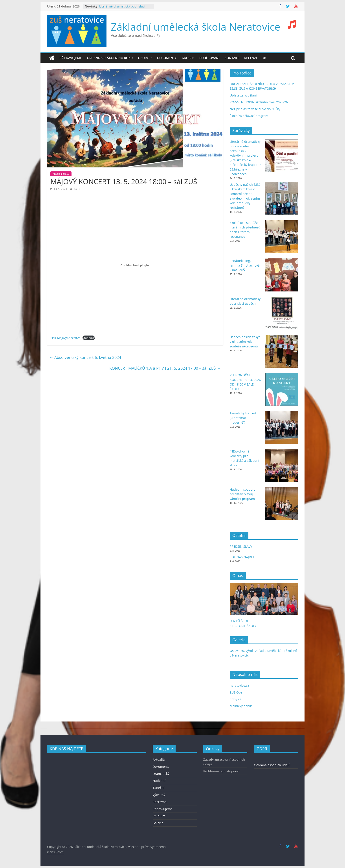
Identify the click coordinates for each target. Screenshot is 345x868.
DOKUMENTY (167, 58)
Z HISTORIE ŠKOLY (243, 626)
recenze (251, 58)
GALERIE (188, 58)
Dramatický (161, 774)
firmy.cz (235, 699)
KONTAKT (232, 58)
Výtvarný (159, 795)
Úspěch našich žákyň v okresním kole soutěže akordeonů (245, 342)
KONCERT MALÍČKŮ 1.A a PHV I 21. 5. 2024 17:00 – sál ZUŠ (165, 368)
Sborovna (160, 802)
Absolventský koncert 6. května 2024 (85, 357)
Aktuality (159, 759)
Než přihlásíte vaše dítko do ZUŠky (255, 109)
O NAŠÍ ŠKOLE (240, 621)
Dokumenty (161, 767)
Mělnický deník (241, 706)
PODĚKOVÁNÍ (209, 58)
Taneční (159, 788)
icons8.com (55, 852)
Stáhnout (89, 338)
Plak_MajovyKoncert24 (65, 338)
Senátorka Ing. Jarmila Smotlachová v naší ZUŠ (245, 265)
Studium (159, 816)
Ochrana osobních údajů (272, 765)
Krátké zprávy (61, 174)
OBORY (143, 58)
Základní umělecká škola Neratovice (196, 27)
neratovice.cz (239, 685)
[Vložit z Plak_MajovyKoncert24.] (135, 265)
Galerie (158, 823)
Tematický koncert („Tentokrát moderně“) (243, 418)
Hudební (159, 781)
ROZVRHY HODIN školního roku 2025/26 (259, 102)
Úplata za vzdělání (243, 95)
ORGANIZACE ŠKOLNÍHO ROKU (110, 58)
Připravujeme (71, 58)
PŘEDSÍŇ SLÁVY (241, 546)
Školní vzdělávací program (249, 116)
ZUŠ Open (237, 692)
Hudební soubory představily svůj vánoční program (242, 494)
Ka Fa (77, 189)
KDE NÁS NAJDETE (243, 557)
